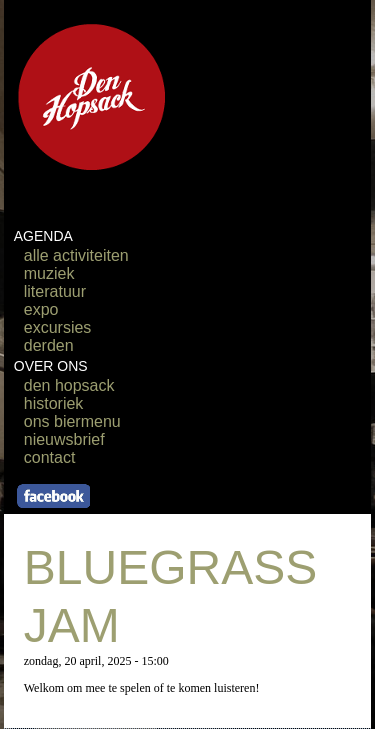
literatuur (55, 291)
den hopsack (69, 385)
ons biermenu (72, 421)
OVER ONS (51, 366)
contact (50, 457)
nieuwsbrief (64, 439)
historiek (54, 403)
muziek (49, 273)
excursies (58, 327)
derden (49, 345)
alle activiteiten (76, 255)
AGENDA (43, 236)
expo (41, 309)
